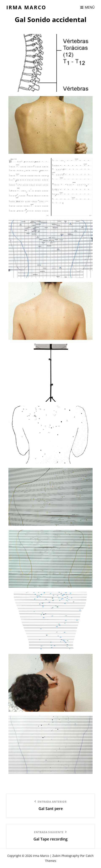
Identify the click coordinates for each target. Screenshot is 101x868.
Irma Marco (26, 7)
